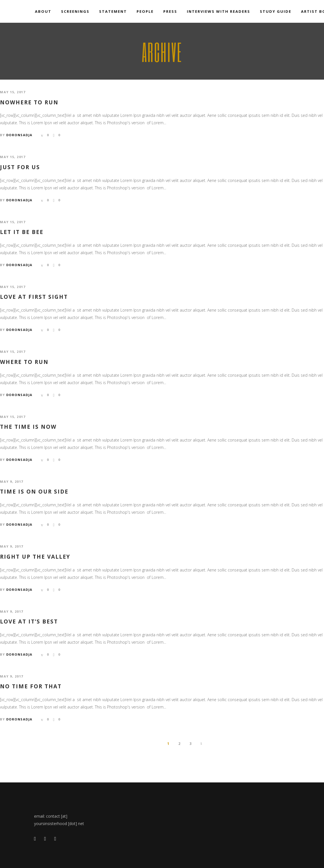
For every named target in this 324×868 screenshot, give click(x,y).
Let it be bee (22, 232)
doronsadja (19, 135)
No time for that (31, 686)
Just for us (20, 167)
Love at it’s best (29, 622)
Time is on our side (34, 492)
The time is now (28, 427)
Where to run (24, 362)
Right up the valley (35, 557)
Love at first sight (34, 297)
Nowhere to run (29, 102)
